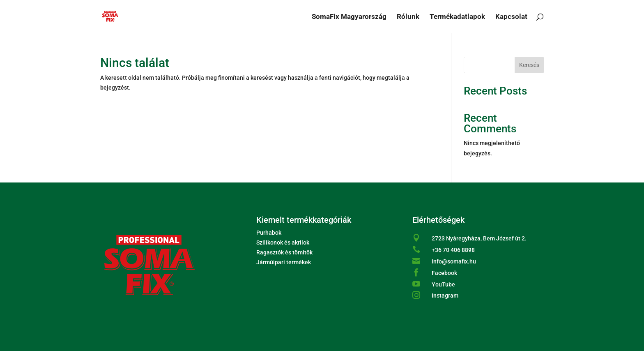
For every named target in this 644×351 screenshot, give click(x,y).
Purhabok (269, 233)
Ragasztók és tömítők (284, 252)
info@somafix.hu (454, 261)
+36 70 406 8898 (453, 250)
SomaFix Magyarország (349, 17)
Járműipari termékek (284, 262)
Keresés (529, 65)
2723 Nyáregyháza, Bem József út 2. (479, 238)
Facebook (444, 273)
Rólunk (408, 17)
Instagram (445, 296)
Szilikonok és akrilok (283, 242)
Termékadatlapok (457, 17)
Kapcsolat (511, 17)
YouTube (443, 284)
